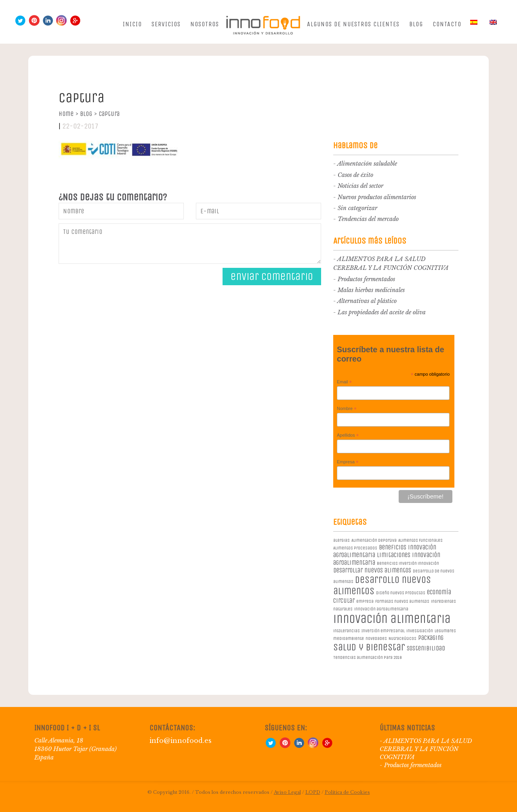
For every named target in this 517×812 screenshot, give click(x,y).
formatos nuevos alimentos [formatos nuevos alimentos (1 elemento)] (402, 601)
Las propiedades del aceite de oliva (382, 312)
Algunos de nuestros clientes (353, 24)
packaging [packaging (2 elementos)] (431, 638)
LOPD (313, 792)
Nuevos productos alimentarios (377, 197)
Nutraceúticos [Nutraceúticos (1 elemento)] (402, 638)
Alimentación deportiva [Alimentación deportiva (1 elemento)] (374, 540)
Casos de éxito (355, 175)
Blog (416, 24)
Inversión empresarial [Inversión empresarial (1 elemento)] (383, 631)
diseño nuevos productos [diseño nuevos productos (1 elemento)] (401, 593)
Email (344, 382)
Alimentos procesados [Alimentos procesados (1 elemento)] (355, 548)
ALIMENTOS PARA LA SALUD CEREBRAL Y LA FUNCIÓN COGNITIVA (426, 749)
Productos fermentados (366, 279)
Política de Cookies (347, 792)
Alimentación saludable (367, 164)
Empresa (348, 462)
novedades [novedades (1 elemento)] (376, 638)
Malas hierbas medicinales (371, 290)
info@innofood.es (181, 740)
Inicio (132, 24)
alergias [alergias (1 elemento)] (342, 540)
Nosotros (205, 24)
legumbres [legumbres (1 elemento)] (445, 631)
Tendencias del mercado (368, 219)
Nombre (347, 409)
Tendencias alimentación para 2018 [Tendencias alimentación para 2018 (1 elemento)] (367, 657)
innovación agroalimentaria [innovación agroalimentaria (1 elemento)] (381, 609)
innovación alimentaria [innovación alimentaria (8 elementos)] (392, 619)
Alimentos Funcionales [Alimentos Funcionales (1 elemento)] (420, 540)
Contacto (447, 24)
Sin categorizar (357, 208)
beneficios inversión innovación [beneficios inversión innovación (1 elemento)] (408, 563)
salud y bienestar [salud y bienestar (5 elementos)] (369, 647)
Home (68, 114)
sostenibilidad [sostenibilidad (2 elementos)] (426, 648)
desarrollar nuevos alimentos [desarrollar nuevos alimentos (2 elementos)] (372, 570)
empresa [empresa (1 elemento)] (365, 601)
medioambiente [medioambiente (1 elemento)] (349, 638)
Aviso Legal (287, 792)
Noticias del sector (360, 186)
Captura (109, 114)
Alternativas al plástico (367, 301)
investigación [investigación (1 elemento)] (420, 631)
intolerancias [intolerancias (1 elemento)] (347, 631)
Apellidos (348, 435)
